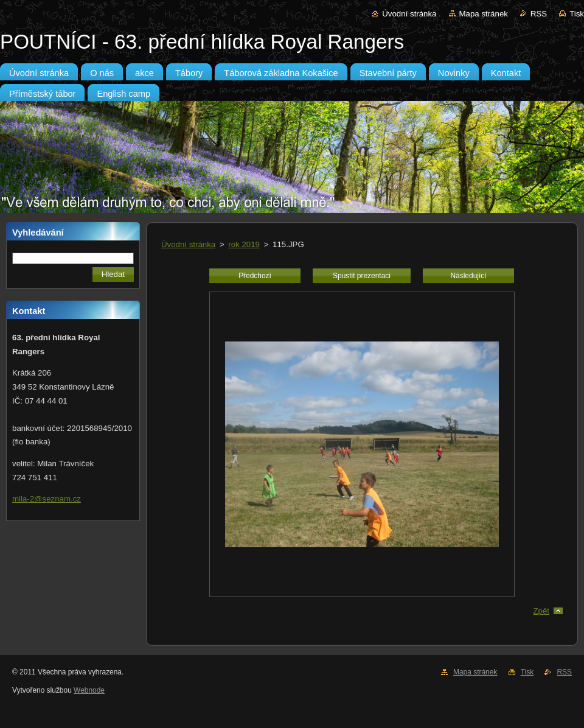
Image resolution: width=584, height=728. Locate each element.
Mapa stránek (484, 14)
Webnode (89, 690)
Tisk (577, 14)
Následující (468, 276)
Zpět (541, 611)
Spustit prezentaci (362, 276)
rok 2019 (244, 244)
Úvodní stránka (409, 14)
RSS (539, 14)
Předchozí (255, 276)
